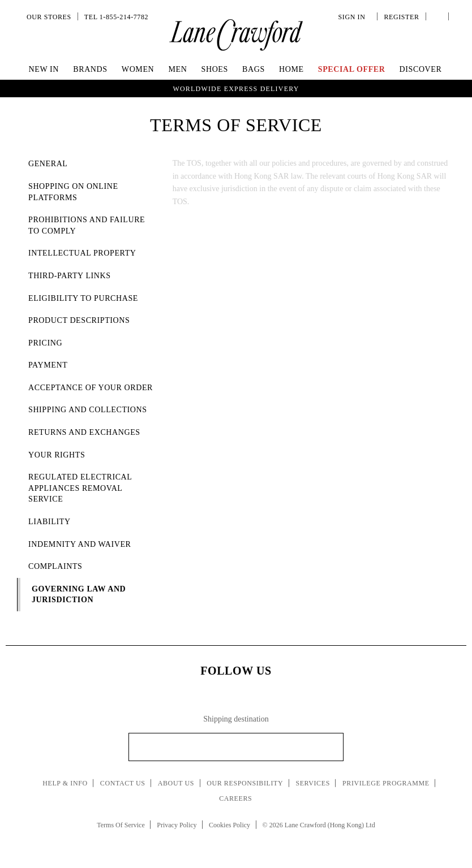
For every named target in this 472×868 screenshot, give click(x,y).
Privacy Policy (177, 825)
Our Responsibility (245, 783)
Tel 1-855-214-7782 (116, 17)
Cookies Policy (229, 825)
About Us (176, 783)
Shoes (215, 69)
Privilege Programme (386, 783)
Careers (235, 798)
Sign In (354, 17)
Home (291, 69)
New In (44, 69)
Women (138, 69)
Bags (254, 69)
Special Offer (352, 69)
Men (177, 69)
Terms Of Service (121, 825)
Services (313, 783)
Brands (90, 69)
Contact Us (123, 783)
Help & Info (65, 783)
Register (400, 17)
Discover (421, 69)
